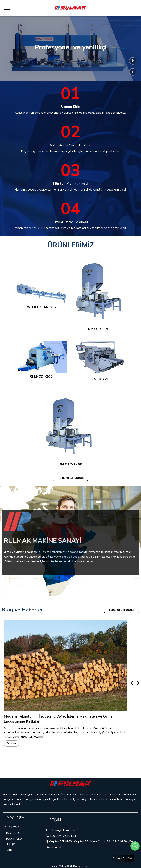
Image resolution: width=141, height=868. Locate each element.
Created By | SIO (123, 858)
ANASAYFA (12, 827)
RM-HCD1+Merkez (41, 292)
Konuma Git (55, 847)
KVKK (8, 850)
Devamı (11, 744)
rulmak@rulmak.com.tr (64, 830)
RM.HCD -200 (41, 360)
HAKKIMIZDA (13, 839)
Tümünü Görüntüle (71, 478)
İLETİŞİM (10, 844)
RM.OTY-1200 (100, 292)
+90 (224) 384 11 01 (63, 836)
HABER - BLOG (15, 833)
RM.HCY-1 (100, 360)
